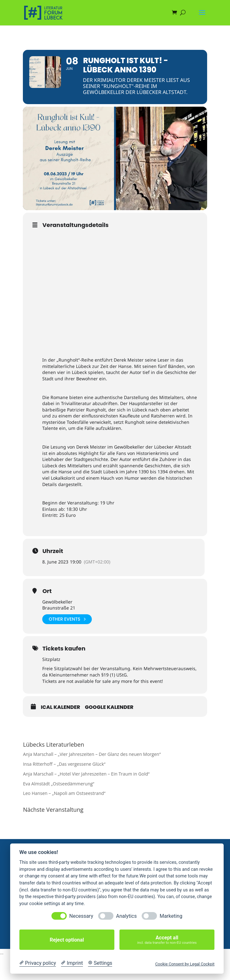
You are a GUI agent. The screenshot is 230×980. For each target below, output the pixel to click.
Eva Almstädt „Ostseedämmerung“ (58, 784)
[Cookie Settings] (100, 963)
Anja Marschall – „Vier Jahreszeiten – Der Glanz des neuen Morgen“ (92, 754)
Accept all (167, 940)
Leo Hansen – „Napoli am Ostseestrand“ (64, 793)
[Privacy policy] (38, 963)
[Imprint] (72, 963)
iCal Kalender (60, 707)
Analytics (126, 916)
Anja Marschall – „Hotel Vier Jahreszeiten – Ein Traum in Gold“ (86, 774)
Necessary (81, 916)
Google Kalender (109, 707)
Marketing (171, 916)
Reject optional (67, 940)
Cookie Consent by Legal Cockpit (185, 964)
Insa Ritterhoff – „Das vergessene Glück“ (64, 764)
